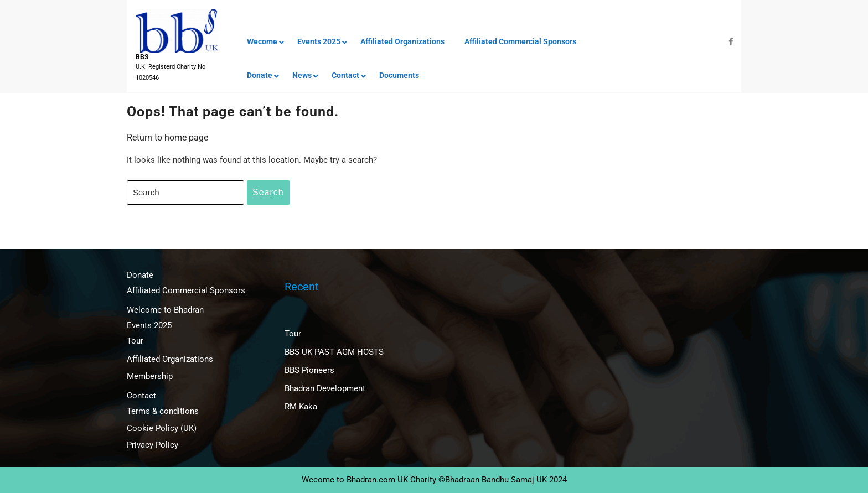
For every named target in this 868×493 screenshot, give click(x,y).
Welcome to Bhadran (165, 310)
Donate (260, 75)
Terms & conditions (163, 411)
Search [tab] (268, 192)
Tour (135, 341)
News (302, 75)
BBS (142, 57)
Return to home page (167, 137)
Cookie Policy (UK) (162, 428)
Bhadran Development (325, 388)
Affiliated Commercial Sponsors (520, 41)
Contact (345, 75)
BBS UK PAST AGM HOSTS (334, 352)
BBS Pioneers (309, 370)
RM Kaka (301, 407)
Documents (399, 75)
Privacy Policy (153, 445)
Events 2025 (319, 41)
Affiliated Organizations (402, 41)
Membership (150, 376)
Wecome (262, 41)
